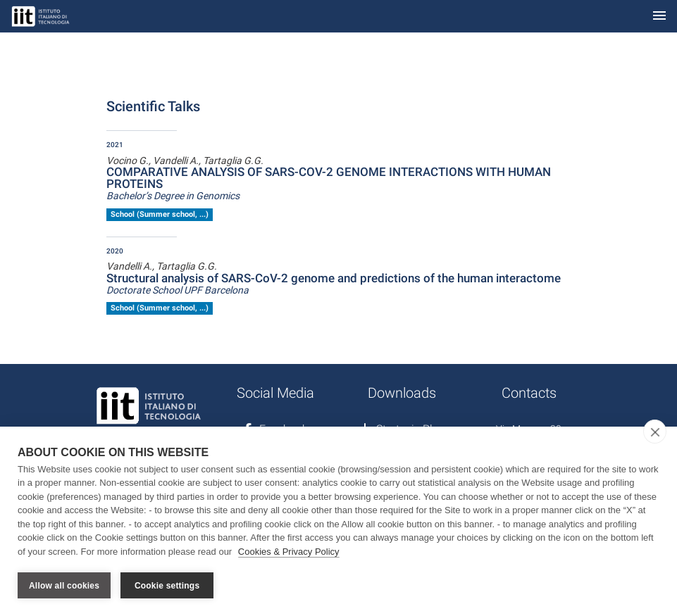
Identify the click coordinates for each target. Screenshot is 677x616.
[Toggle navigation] (659, 17)
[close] (655, 432)
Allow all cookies (64, 586)
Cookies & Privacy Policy (289, 552)
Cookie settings (167, 586)
